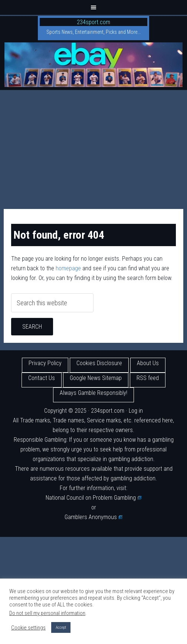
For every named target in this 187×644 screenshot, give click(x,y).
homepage (68, 268)
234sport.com (93, 22)
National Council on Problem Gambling (93, 498)
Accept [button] (61, 627)
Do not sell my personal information (47, 613)
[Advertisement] (93, 146)
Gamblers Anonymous (93, 517)
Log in (136, 411)
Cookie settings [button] (28, 628)
